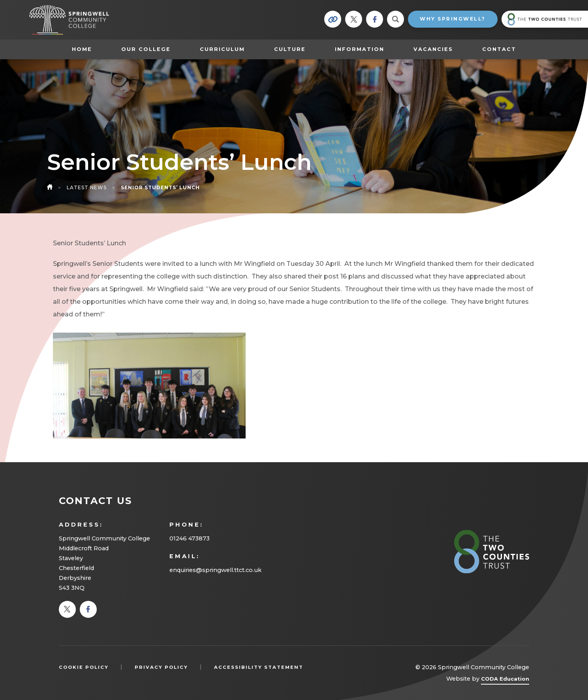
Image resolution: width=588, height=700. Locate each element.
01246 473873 (190, 538)
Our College (146, 49)
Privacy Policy (161, 667)
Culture (290, 49)
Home (82, 49)
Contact (499, 49)
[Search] (395, 19)
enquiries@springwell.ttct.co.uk (215, 570)
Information (360, 49)
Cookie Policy (84, 667)
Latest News (87, 187)
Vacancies (433, 49)
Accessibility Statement (259, 667)
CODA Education (505, 680)
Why (453, 19)
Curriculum (222, 49)
